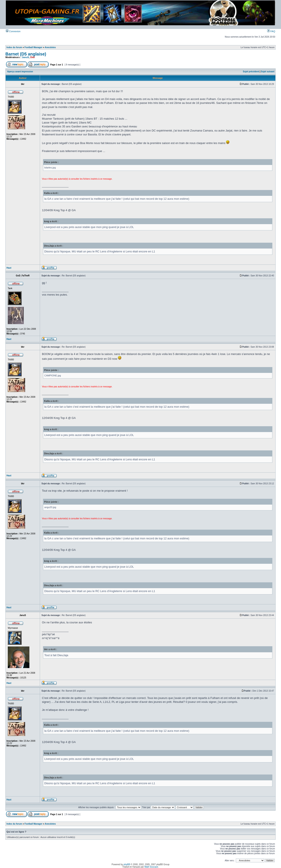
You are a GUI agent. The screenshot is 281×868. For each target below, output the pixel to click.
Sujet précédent (251, 72)
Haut (9, 268)
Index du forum (14, 47)
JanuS (25, 57)
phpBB (127, 864)
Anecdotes (50, 47)
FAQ (271, 31)
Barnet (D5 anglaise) (26, 54)
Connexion (13, 31)
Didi (33, 57)
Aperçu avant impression (20, 72)
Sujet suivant (268, 72)
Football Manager (33, 47)
